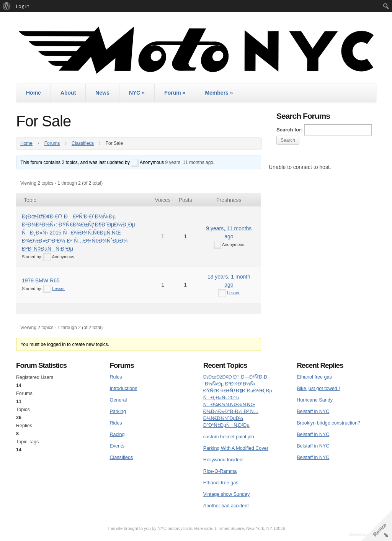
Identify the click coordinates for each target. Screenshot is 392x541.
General (118, 400)
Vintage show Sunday (227, 494)
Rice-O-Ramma (220, 471)
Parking (118, 411)
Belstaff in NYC (313, 411)
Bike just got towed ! (318, 389)
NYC (137, 93)
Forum (175, 93)
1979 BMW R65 (41, 280)
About (68, 93)
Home (33, 93)
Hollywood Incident (224, 460)
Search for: (290, 130)
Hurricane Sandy (315, 400)
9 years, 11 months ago (189, 162)
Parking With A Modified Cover (236, 448)
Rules (116, 377)
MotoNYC (196, 50)
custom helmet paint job (229, 437)
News (102, 93)
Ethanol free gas (221, 483)
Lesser (58, 289)
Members (219, 93)
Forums (52, 143)
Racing (117, 434)
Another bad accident (226, 506)
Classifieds (83, 143)
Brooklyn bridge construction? (328, 423)
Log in (23, 6)
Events (117, 446)
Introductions (123, 389)
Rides (116, 423)
